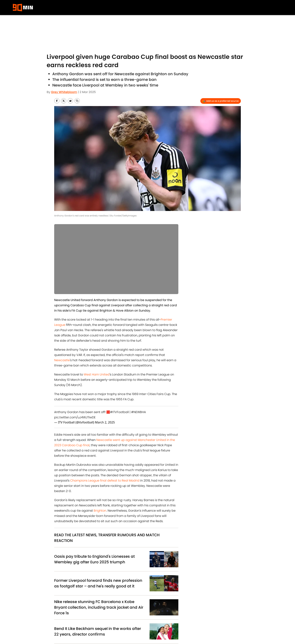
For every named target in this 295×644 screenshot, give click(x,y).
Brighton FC (116, 569)
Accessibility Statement (120, 628)
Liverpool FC (62, 569)
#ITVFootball (119, 412)
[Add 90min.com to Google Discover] (221, 101)
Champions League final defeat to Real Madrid (105, 481)
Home (58, 595)
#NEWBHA (138, 412)
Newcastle (62, 360)
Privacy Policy (113, 621)
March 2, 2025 (105, 422)
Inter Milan (131, 578)
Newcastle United (95, 569)
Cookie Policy (163, 621)
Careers (230, 621)
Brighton (100, 511)
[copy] (77, 101)
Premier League (135, 569)
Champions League (94, 578)
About (63, 621)
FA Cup (152, 569)
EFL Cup (77, 569)
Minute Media (33, 638)
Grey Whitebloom (64, 92)
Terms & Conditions (73, 628)
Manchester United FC (67, 578)
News (70, 595)
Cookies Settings (165, 628)
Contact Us (201, 621)
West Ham (115, 578)
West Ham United (97, 374)
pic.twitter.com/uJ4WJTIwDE (75, 417)
